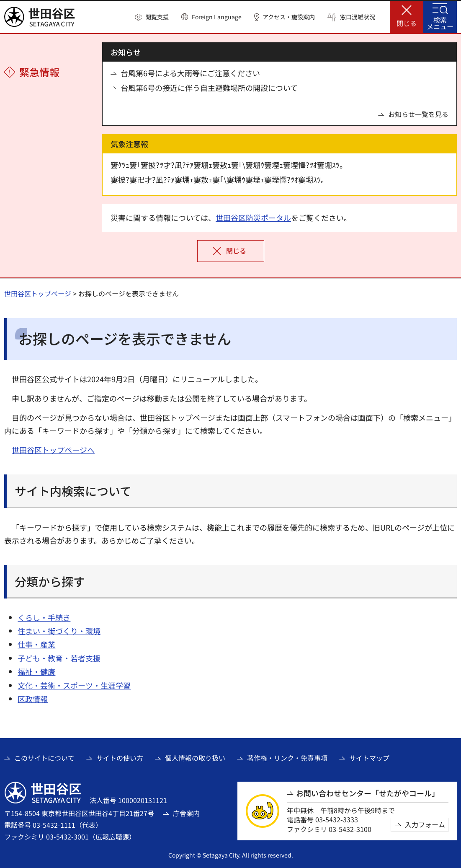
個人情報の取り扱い (195, 758)
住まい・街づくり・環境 (59, 631)
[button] (152, 17)
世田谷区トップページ (38, 293)
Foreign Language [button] (217, 17)
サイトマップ (369, 758)
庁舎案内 (186, 813)
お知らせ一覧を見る (418, 114)
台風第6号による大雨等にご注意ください (190, 73)
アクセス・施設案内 (289, 17)
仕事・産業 (36, 644)
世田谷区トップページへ (53, 450)
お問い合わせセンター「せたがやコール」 (368, 793)
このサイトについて (44, 758)
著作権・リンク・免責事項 (287, 758)
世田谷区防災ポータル (253, 218)
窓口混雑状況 (358, 17)
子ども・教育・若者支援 (59, 658)
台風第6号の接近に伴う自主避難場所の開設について (209, 88)
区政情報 (33, 699)
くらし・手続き (44, 617)
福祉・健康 (36, 671)
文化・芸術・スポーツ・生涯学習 (74, 685)
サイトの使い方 (120, 758)
